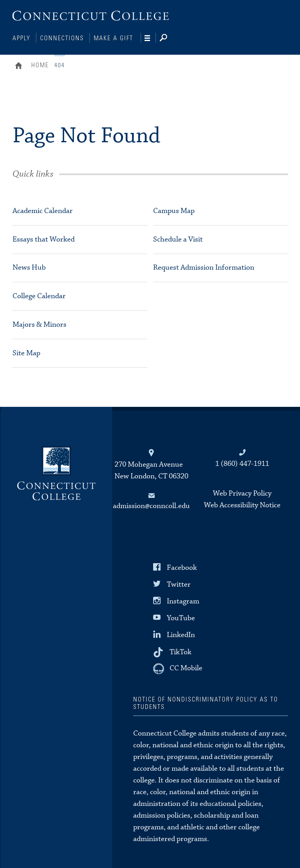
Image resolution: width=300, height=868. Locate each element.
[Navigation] (150, 38)
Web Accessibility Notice (242, 504)
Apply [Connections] (21, 38)
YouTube (181, 617)
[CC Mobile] (178, 668)
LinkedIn (181, 634)
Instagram (183, 600)
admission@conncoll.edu (151, 505)
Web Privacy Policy (242, 493)
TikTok (180, 651)
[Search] (170, 38)
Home (21, 66)
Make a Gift (113, 38)
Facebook (182, 566)
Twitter (179, 584)
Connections (62, 38)
